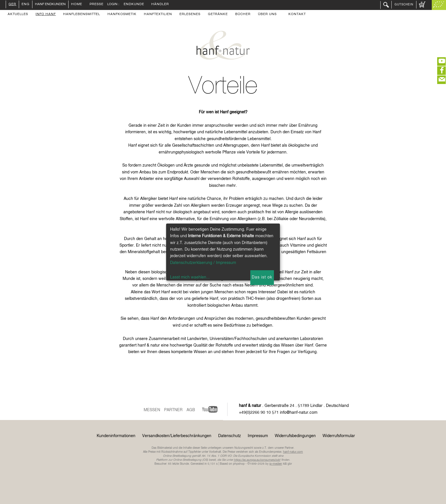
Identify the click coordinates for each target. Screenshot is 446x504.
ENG (26, 5)
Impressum (258, 436)
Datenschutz (230, 436)
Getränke (218, 15)
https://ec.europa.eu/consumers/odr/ (257, 460)
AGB (191, 410)
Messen (152, 410)
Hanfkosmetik (122, 15)
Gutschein (404, 5)
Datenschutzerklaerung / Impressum (203, 263)
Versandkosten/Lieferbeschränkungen (177, 436)
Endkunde (134, 5)
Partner (173, 410)
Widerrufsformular (339, 436)
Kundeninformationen (116, 436)
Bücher (243, 15)
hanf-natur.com (293, 452)
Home (77, 5)
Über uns (267, 15)
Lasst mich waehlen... (190, 277)
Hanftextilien (158, 15)
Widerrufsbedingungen (295, 436)
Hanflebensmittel (82, 15)
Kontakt (297, 15)
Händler (160, 5)
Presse (97, 5)
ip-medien (276, 464)
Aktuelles (18, 15)
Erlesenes (190, 15)
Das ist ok (262, 277)
